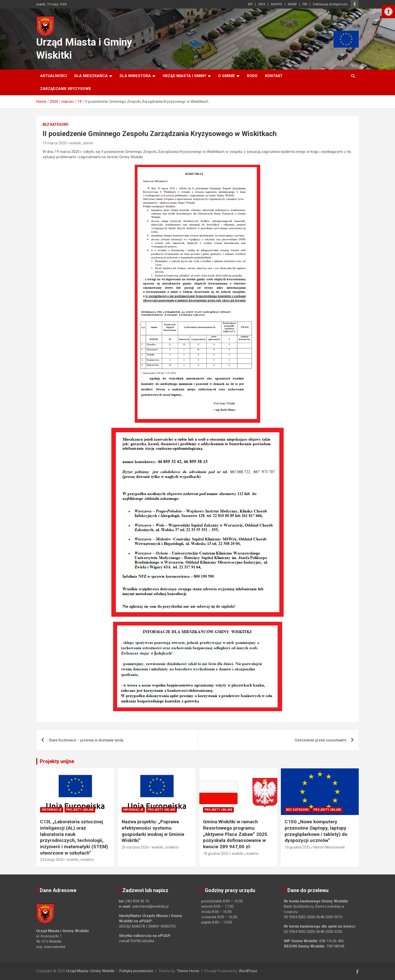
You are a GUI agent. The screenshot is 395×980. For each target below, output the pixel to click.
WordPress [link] (248, 971)
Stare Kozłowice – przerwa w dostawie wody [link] (86, 740)
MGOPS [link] (277, 4)
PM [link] (305, 4)
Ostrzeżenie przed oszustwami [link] (320, 740)
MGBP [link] (292, 4)
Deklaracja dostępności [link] (330, 4)
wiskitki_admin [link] (81, 143)
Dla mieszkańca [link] (91, 76)
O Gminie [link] (227, 76)
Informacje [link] (52, 810)
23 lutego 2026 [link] (52, 860)
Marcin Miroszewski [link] (329, 847)
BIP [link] (250, 4)
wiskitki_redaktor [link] (80, 860)
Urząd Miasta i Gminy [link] (185, 76)
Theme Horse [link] (188, 971)
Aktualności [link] (53, 76)
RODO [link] (252, 76)
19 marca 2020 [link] (55, 143)
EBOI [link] (262, 4)
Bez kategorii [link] (55, 124)
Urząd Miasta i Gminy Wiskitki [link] (90, 971)
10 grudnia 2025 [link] (298, 847)
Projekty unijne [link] (57, 761)
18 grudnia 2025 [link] (216, 854)
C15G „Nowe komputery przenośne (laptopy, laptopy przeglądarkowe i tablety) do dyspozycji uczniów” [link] (316, 831)
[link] (388, 12)
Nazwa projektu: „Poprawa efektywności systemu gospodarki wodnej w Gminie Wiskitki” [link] (153, 831)
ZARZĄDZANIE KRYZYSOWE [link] (66, 89)
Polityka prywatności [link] (136, 971)
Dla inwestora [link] (135, 76)
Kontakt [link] (274, 76)
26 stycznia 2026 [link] (135, 847)
